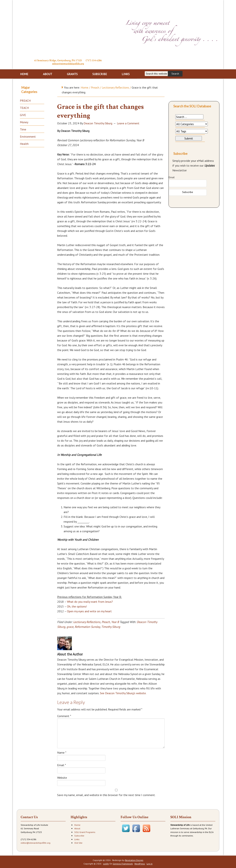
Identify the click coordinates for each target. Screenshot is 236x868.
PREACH (25, 100)
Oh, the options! (77, 606)
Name (62, 752)
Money (24, 122)
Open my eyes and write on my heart (89, 611)
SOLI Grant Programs (85, 832)
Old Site (78, 842)
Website (62, 777)
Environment (28, 136)
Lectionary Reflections (87, 622)
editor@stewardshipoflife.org (68, 64)
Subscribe (79, 835)
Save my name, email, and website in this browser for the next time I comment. (106, 795)
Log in (150, 863)
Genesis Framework (123, 863)
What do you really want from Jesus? (90, 601)
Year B (115, 622)
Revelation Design (134, 860)
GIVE (23, 115)
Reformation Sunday (87, 626)
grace (70, 626)
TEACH (24, 107)
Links (77, 839)
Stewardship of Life (68, 29)
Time (23, 129)
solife (106, 863)
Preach (106, 622)
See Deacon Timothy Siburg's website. (123, 693)
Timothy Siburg (111, 626)
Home (77, 825)
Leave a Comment (128, 123)
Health (24, 143)
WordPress (140, 863)
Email (62, 765)
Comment (64, 716)
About (77, 828)
